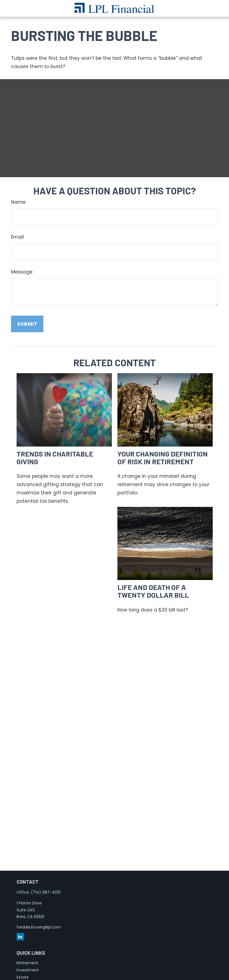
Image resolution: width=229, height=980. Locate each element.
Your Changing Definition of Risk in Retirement (163, 457)
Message (22, 272)
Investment (28, 970)
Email (17, 237)
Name (18, 202)
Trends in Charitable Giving (55, 457)
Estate (23, 977)
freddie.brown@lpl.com (39, 927)
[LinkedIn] (20, 937)
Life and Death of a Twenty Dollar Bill (153, 591)
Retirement (27, 963)
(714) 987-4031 (46, 892)
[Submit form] (27, 324)
